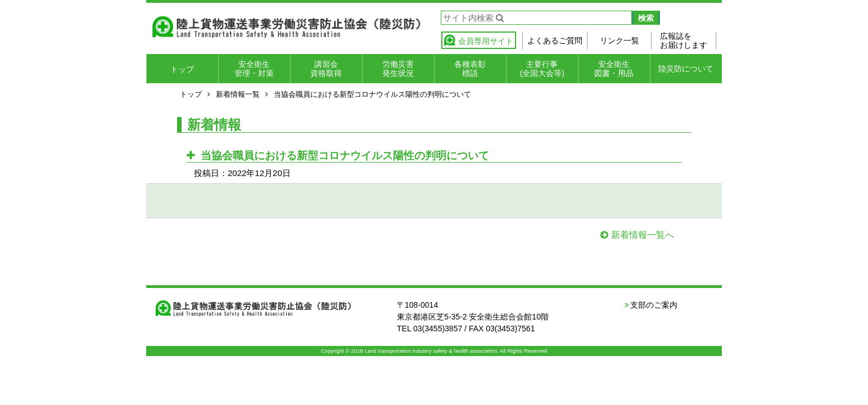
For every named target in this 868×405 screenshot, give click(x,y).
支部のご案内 (654, 305)
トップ (182, 69)
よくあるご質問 (555, 40)
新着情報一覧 (238, 94)
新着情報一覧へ (643, 235)
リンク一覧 (620, 40)
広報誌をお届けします (684, 40)
